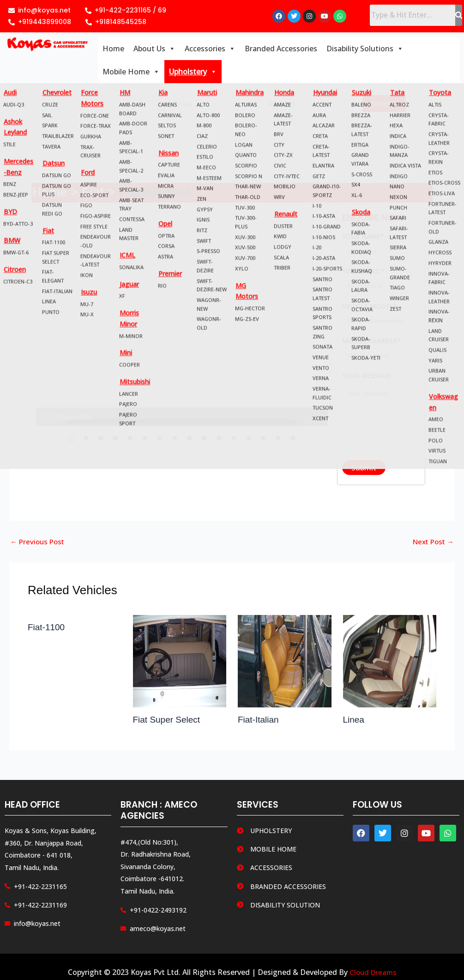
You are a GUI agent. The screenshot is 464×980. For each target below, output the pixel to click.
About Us (154, 50)
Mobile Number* (381, 353)
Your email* (381, 283)
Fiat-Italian (259, 722)
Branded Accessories (281, 50)
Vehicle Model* (381, 318)
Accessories (210, 50)
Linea (354, 722)
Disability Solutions (365, 50)
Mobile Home (131, 73)
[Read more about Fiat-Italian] (285, 663)
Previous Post (39, 544)
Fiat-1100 (47, 629)
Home (113, 50)
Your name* (381, 248)
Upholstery (193, 73)
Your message (381, 398)
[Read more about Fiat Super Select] (180, 663)
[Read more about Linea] (390, 663)
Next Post (431, 544)
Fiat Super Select (168, 722)
